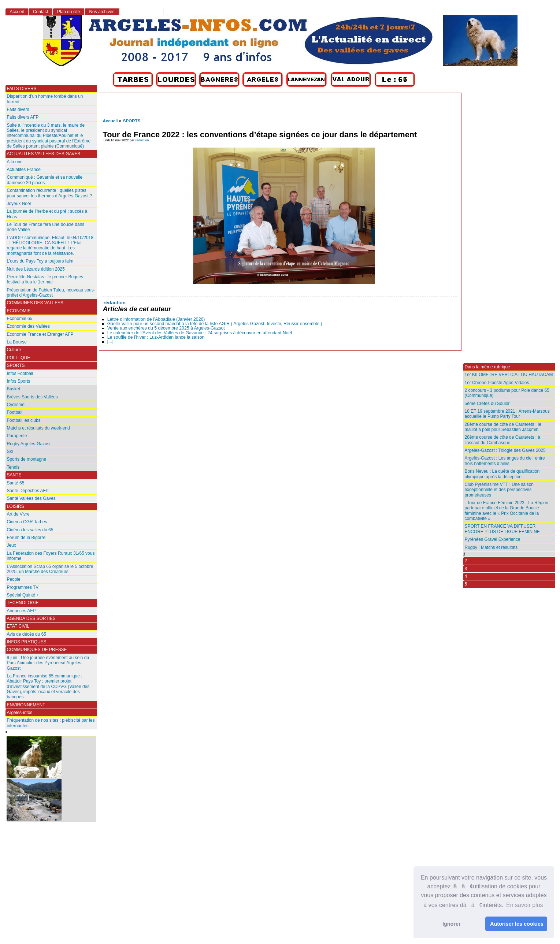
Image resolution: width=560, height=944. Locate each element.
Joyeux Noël (19, 204)
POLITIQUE (19, 358)
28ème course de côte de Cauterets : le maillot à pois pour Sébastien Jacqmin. (503, 427)
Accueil (110, 121)
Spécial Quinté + (23, 595)
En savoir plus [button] (525, 905)
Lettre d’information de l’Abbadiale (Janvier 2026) (156, 319)
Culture (14, 350)
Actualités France (24, 170)
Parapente (17, 436)
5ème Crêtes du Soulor (487, 404)
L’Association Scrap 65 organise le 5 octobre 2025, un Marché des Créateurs (50, 569)
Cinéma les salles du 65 (30, 530)
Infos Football (20, 373)
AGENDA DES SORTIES (31, 618)
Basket (14, 389)
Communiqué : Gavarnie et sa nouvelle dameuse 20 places (45, 180)
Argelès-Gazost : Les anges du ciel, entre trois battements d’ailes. (505, 461)
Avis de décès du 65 (27, 634)
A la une (15, 162)
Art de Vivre (18, 514)
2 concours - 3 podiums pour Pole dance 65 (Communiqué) (507, 393)
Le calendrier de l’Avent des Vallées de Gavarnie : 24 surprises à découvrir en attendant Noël (200, 333)
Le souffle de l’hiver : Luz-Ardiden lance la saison (156, 337)
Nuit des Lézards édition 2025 (36, 269)
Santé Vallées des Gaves (31, 498)
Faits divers (18, 109)
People (14, 579)
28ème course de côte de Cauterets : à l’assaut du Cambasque (503, 440)
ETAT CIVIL (18, 626)
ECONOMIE (19, 311)
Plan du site (68, 12)
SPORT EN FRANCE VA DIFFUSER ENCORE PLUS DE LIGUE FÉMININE (502, 529)
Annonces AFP (21, 611)
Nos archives (102, 12)
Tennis (13, 467)
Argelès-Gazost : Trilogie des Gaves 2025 (505, 450)
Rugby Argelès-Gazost (29, 444)
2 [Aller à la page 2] (466, 561)
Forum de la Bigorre (26, 538)
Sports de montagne (27, 459)
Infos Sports (19, 381)
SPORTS (132, 121)
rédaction (142, 140)
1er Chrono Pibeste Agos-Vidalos (497, 383)
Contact (40, 12)
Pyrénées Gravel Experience (493, 539)
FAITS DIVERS (22, 89)
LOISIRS (16, 506)
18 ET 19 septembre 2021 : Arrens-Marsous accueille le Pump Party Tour (507, 414)
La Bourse (17, 342)
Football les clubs (24, 420)
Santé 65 (16, 483)
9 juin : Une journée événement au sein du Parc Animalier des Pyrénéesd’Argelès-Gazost (48, 663)
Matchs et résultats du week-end (38, 428)
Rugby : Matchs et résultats (491, 547)
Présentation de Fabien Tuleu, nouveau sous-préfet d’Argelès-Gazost (51, 293)
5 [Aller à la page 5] (466, 584)
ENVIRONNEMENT (26, 705)
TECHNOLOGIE (23, 603)
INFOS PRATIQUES (27, 642)
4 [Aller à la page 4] (466, 576)
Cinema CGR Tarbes (27, 522)
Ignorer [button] (452, 924)
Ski (10, 451)
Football (15, 412)
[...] (110, 342)
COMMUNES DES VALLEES (35, 303)
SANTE (14, 475)
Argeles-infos (20, 713)
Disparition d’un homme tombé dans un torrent (45, 99)
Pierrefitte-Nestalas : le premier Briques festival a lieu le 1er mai (45, 279)
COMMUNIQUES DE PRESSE (37, 650)
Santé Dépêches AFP (28, 491)
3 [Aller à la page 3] (466, 569)
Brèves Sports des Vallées (32, 397)
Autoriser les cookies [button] (517, 924)
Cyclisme (16, 405)
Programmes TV (23, 587)
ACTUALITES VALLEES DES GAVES (44, 154)
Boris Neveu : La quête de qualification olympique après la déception (502, 474)
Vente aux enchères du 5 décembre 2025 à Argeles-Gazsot (166, 328)
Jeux (12, 545)
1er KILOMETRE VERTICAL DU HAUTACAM (509, 375)
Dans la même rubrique (487, 367)
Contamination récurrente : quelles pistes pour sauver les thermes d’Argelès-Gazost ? (50, 193)
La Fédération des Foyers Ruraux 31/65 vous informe (51, 556)
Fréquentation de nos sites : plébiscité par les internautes (51, 723)
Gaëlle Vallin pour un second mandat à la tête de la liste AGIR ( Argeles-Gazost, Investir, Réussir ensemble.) (215, 324)
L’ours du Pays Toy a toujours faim (40, 261)
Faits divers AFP (23, 117)
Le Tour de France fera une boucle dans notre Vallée (46, 227)
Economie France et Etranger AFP (40, 334)
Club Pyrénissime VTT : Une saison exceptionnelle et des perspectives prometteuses (499, 490)
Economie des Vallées (28, 326)
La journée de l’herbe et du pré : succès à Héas (47, 214)
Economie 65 (20, 319)
